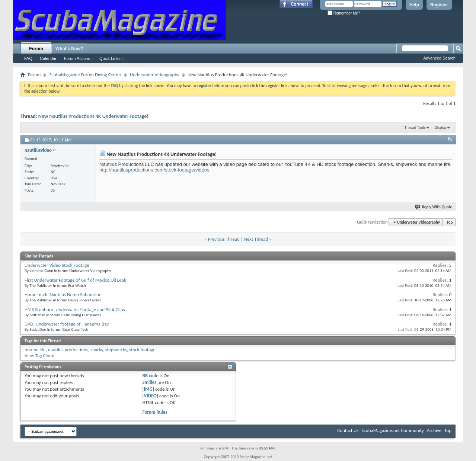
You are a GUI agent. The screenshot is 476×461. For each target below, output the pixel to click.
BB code (150, 376)
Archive (434, 430)
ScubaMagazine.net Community (392, 430)
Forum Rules (155, 412)
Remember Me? (344, 13)
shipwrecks (116, 350)
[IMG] (148, 389)
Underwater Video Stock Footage (57, 265)
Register (439, 5)
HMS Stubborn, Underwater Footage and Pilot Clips (75, 309)
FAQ (28, 58)
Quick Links (110, 58)
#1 (450, 139)
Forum (36, 49)
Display (441, 127)
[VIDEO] (150, 396)
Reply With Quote (434, 207)
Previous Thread (224, 239)
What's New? (69, 49)
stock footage (142, 350)
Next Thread (256, 239)
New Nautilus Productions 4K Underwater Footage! (93, 116)
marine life (35, 350)
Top (450, 222)
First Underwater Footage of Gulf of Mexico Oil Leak (75, 280)
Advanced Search (439, 58)
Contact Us (348, 430)
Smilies (149, 382)
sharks (97, 350)
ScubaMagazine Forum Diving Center (85, 75)
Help (414, 5)
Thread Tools (415, 127)
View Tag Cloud (39, 356)
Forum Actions (77, 58)
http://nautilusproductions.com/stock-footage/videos (154, 170)
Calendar (48, 58)
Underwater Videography (155, 75)
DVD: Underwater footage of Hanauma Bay (67, 324)
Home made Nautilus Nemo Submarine (63, 294)
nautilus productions (68, 350)
